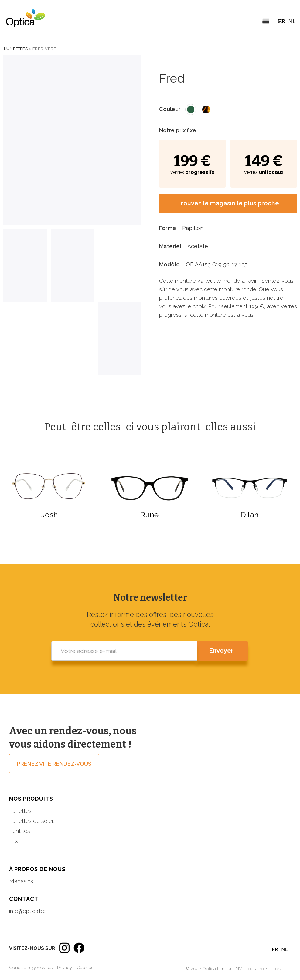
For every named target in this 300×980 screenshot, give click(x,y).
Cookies (85, 968)
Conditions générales (31, 968)
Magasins (21, 881)
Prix (14, 841)
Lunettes (16, 49)
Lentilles (20, 831)
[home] (23, 23)
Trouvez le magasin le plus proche (228, 203)
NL (292, 21)
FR (281, 21)
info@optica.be (27, 911)
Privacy (65, 968)
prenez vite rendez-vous (54, 764)
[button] (266, 22)
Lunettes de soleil (32, 821)
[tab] (25, 265)
